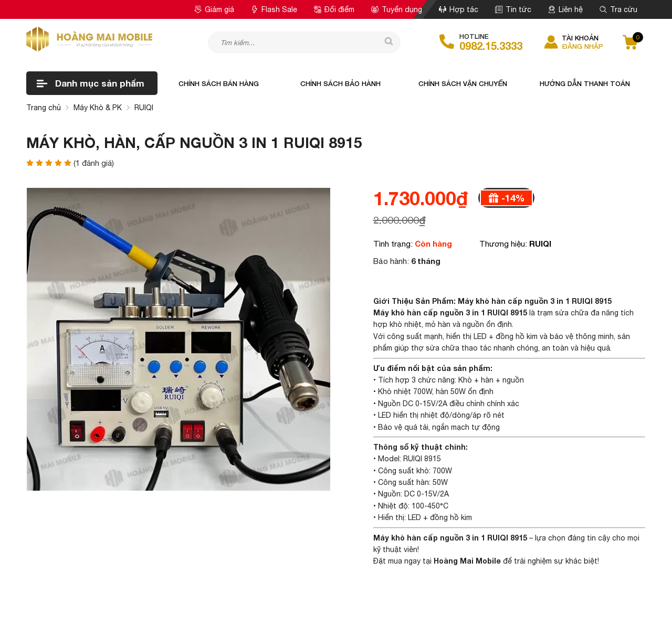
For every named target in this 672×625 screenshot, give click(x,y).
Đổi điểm (334, 9)
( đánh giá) (94, 163)
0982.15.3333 (491, 46)
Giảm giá (214, 9)
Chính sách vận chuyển (463, 83)
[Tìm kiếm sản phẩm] (304, 43)
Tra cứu (618, 9)
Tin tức (513, 9)
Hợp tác (459, 9)
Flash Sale (274, 9)
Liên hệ (565, 9)
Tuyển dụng (397, 9)
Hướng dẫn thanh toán (585, 83)
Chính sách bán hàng (219, 83)
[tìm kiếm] (385, 42)
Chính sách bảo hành (340, 83)
